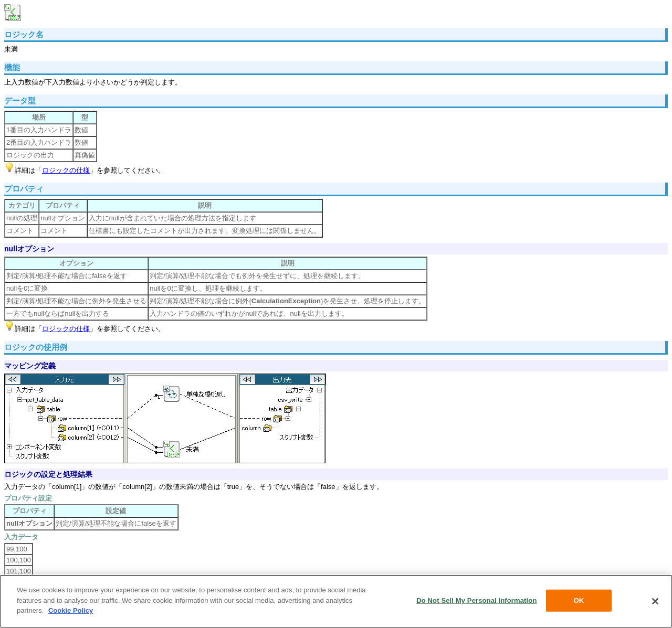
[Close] (655, 601)
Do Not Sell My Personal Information (476, 600)
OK (579, 600)
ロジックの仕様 (66, 170)
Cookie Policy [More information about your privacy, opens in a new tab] (71, 610)
